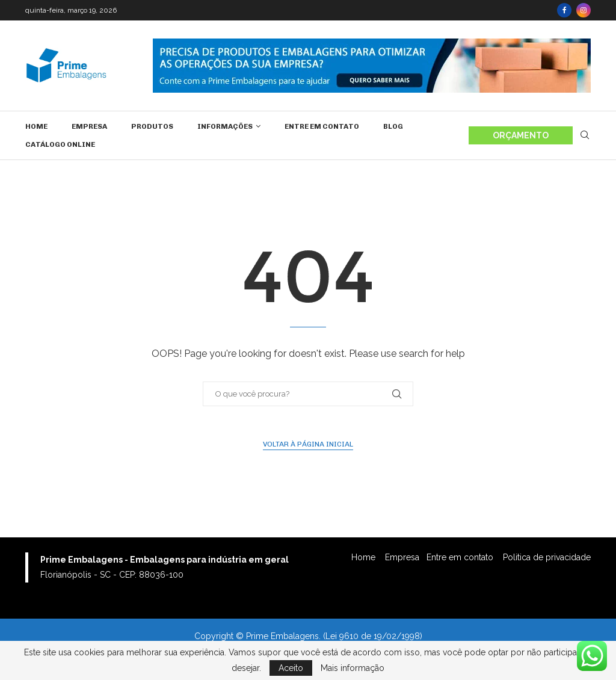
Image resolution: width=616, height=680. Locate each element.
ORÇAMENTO (521, 135)
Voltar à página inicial (308, 444)
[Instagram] (584, 10)
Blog (393, 126)
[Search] (585, 135)
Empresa (89, 126)
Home (36, 126)
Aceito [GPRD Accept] (291, 668)
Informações (225, 126)
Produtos (152, 126)
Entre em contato (322, 126)
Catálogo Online (60, 144)
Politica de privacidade (547, 557)
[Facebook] (564, 10)
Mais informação (353, 668)
